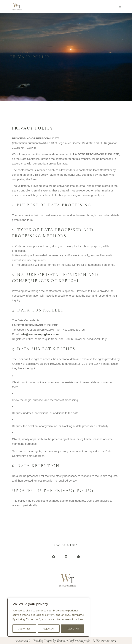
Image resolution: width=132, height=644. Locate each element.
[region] (48, 617)
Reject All (49, 629)
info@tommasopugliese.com (40, 334)
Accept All (73, 629)
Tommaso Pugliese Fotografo (73, 640)
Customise (24, 629)
